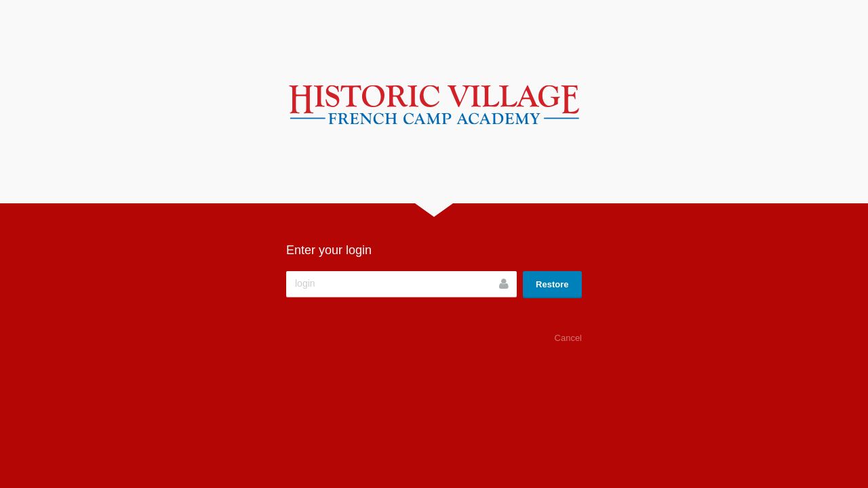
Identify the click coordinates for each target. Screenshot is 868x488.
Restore (552, 284)
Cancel (568, 338)
